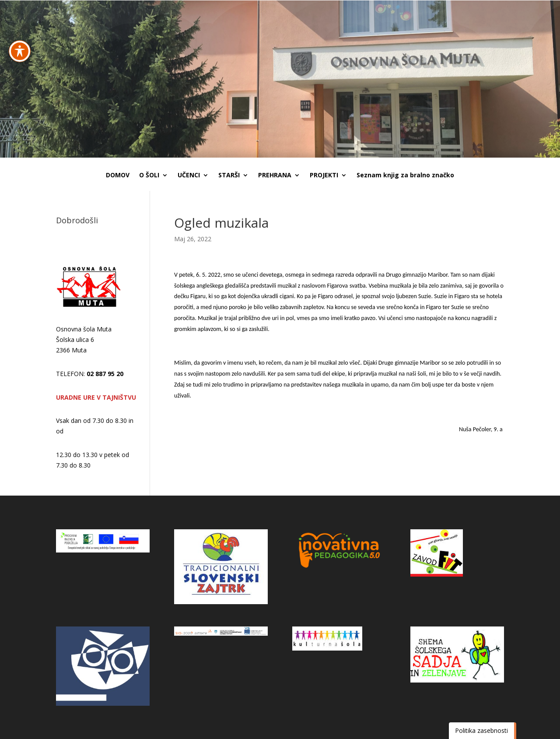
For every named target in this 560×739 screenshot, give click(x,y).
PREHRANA (275, 176)
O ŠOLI (149, 176)
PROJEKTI (324, 176)
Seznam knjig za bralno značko (405, 176)
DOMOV (118, 176)
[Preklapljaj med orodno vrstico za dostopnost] (20, 27)
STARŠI (229, 176)
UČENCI (189, 176)
